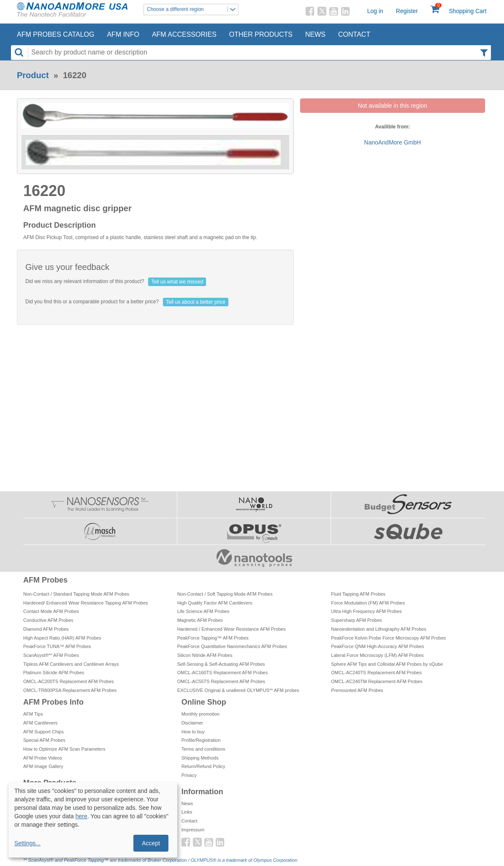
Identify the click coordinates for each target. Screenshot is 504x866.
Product (33, 75)
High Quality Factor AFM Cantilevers (215, 603)
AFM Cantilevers (40, 723)
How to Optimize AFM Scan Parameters (64, 749)
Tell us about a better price (196, 302)
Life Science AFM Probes (203, 611)
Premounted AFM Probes (357, 690)
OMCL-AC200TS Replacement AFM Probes (69, 681)
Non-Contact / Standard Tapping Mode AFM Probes (76, 594)
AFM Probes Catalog (56, 34)
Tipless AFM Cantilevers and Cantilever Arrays (71, 664)
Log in (375, 11)
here (81, 816)
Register (407, 11)
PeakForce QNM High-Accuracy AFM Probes (377, 646)
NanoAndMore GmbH (393, 142)
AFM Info (123, 34)
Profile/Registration (201, 740)
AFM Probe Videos (43, 758)
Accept (151, 843)
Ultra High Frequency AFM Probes (366, 611)
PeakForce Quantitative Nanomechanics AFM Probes (232, 646)
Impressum (193, 830)
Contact (354, 34)
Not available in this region (393, 106)
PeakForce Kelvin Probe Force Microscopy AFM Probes (388, 638)
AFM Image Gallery (43, 766)
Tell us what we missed (177, 282)
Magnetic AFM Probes (200, 620)
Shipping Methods (200, 758)
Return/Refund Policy (203, 766)
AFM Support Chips (43, 732)
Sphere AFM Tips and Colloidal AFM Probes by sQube (387, 664)
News (315, 34)
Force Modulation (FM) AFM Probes (368, 603)
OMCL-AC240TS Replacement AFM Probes (376, 673)
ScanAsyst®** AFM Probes (51, 655)
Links (187, 812)
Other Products (261, 34)
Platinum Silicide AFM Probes (54, 673)
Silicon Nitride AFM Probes (205, 655)
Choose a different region (192, 10)
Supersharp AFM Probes (356, 620)
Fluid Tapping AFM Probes (358, 594)
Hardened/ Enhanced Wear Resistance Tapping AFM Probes (86, 603)
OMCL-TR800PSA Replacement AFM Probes (70, 690)
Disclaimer (192, 723)
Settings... (27, 843)
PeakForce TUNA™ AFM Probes (57, 646)
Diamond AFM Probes (46, 629)
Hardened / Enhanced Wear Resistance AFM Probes (232, 629)
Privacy (189, 775)
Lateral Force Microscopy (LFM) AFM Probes (377, 655)
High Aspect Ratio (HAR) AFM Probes (62, 638)
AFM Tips (33, 714)
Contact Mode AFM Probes (51, 611)
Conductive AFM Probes (48, 620)
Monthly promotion (201, 714)
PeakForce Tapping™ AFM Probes (213, 638)
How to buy (193, 732)
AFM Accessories (184, 34)
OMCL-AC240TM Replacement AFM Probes (377, 681)
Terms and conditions (203, 749)
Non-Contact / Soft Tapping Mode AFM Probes (225, 594)
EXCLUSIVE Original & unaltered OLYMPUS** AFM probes (238, 690)
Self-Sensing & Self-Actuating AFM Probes (221, 664)
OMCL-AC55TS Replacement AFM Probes (221, 681)
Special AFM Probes (44, 740)
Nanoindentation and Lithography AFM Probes (379, 629)
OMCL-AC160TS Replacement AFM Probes (223, 673)
